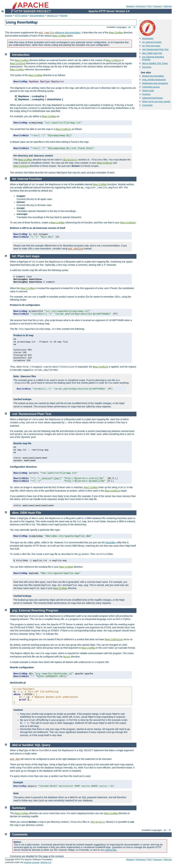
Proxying (146, 94)
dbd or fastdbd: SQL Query (155, 63)
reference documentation (68, 33)
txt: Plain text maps (151, 46)
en (130, 27)
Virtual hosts (148, 91)
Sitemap (168, 6)
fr (135, 27)
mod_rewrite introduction (154, 80)
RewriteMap (116, 33)
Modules (130, 6)
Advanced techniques (152, 98)
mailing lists (111, 850)
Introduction (148, 38)
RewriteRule (113, 60)
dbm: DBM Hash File (152, 53)
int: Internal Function (152, 42)
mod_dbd (15, 759)
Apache (9, 16)
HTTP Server (21, 16)
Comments (147, 105)
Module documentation (153, 76)
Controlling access (151, 87)
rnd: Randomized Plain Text (155, 49)
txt (80, 554)
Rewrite (64, 16)
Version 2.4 (52, 16)
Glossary (158, 6)
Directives (141, 6)
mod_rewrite (46, 33)
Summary (147, 67)
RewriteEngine (114, 640)
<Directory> (70, 160)
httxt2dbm (111, 542)
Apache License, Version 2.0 (37, 862)
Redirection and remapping (155, 83)
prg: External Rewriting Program (35, 610)
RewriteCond (18, 64)
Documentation (37, 16)
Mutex (67, 657)
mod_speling (76, 249)
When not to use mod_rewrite (156, 101)
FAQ (150, 6)
